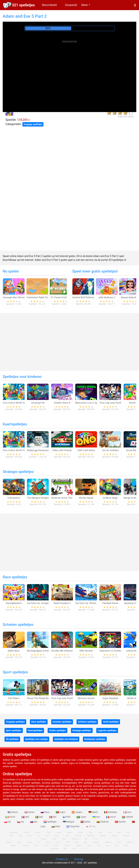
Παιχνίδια (73, 826)
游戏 (74, 849)
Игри (56, 826)
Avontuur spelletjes (62, 722)
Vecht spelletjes (111, 722)
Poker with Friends (62, 450)
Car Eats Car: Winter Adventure (91, 603)
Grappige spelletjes (33, 124)
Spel (39, 817)
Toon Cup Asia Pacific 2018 (114, 403)
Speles (86, 822)
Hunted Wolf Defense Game (87, 297)
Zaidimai (103, 822)
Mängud (69, 822)
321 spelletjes (23, 5)
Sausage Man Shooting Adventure (21, 297)
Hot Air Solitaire (110, 450)
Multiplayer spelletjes (95, 739)
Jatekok (128, 817)
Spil (53, 817)
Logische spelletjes (107, 730)
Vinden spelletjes (57, 730)
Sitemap (78, 859)
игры (30, 836)
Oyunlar (121, 822)
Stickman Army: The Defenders (67, 498)
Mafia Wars (14, 651)
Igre (34, 822)
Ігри (96, 817)
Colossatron (14, 498)
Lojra (117, 845)
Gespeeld (71, 5)
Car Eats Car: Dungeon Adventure (44, 603)
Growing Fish (38, 403)
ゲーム (91, 826)
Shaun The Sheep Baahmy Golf (43, 698)
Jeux (128, 812)
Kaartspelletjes (15, 424)
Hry (21, 822)
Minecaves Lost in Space (88, 403)
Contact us (62, 859)
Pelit (67, 817)
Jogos (61, 812)
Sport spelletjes (15, 672)
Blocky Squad (86, 498)
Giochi (11, 817)
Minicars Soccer (86, 698)
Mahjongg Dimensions (39, 450)
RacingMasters (14, 603)
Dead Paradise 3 (62, 603)
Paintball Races (110, 603)
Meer (85, 5)
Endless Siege (110, 498)
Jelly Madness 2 (107, 297)
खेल (65, 849)
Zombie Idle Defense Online (66, 651)
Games (13, 812)
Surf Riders (14, 698)
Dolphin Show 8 (62, 403)
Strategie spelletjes (18, 472)
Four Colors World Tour (15, 403)
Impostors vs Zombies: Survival (116, 651)
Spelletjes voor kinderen (22, 377)
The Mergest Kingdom (39, 498)
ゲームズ (85, 849)
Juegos (77, 812)
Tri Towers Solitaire (61, 297)
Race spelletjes (15, 577)
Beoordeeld (49, 5)
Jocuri (111, 817)
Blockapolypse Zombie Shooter (43, 651)
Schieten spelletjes (18, 625)
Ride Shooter (86, 651)
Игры (45, 812)
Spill (26, 817)
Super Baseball (110, 698)
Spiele (93, 812)
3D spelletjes (12, 739)
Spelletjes (111, 812)
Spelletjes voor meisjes (36, 739)
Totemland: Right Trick (38, 297)
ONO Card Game (86, 450)
